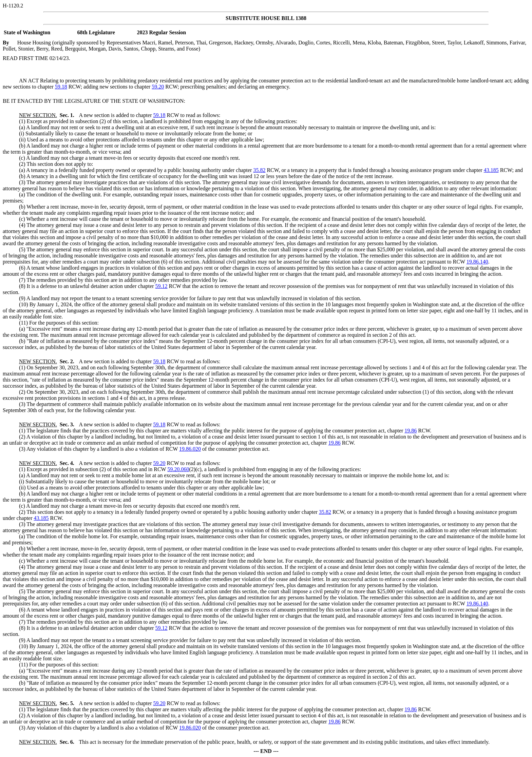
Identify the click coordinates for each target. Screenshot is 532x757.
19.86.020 (190, 449)
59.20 (158, 87)
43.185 (491, 170)
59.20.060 (178, 469)
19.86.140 (477, 262)
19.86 (411, 431)
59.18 (61, 87)
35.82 (259, 170)
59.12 (161, 286)
